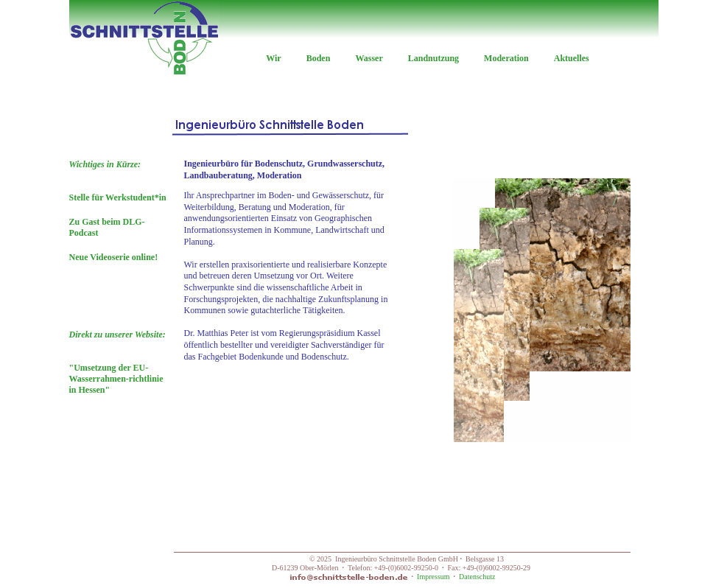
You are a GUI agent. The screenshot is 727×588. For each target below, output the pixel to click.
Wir (273, 58)
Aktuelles (572, 58)
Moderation (506, 58)
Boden (319, 58)
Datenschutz (477, 577)
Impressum (433, 577)
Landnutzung (433, 58)
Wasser (369, 58)
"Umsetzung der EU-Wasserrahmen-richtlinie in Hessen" (117, 362)
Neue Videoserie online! (114, 257)
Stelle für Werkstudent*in (118, 197)
